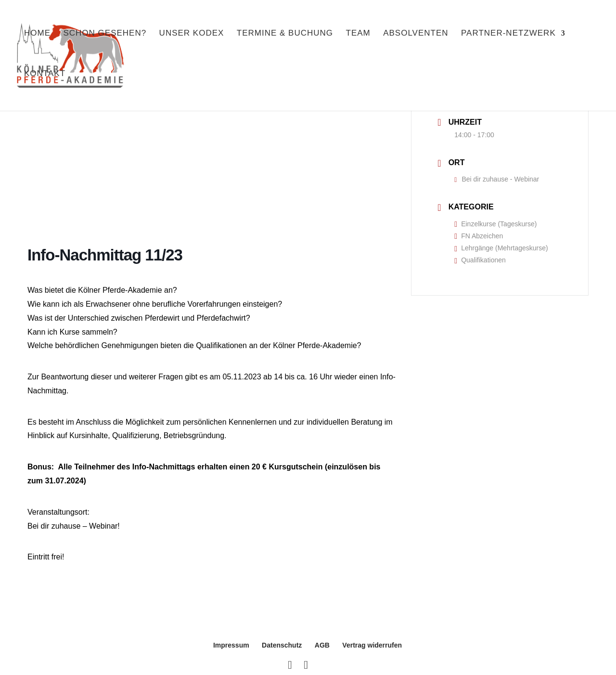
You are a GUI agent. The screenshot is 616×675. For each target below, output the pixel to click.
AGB (322, 645)
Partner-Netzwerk (508, 38)
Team (358, 38)
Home (37, 38)
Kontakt (45, 78)
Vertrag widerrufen (372, 645)
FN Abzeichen (479, 236)
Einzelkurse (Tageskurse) (495, 224)
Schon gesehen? (105, 38)
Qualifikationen (480, 260)
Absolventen (416, 38)
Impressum (231, 645)
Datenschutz (282, 645)
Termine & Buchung (285, 38)
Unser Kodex (192, 38)
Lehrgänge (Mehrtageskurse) (501, 248)
